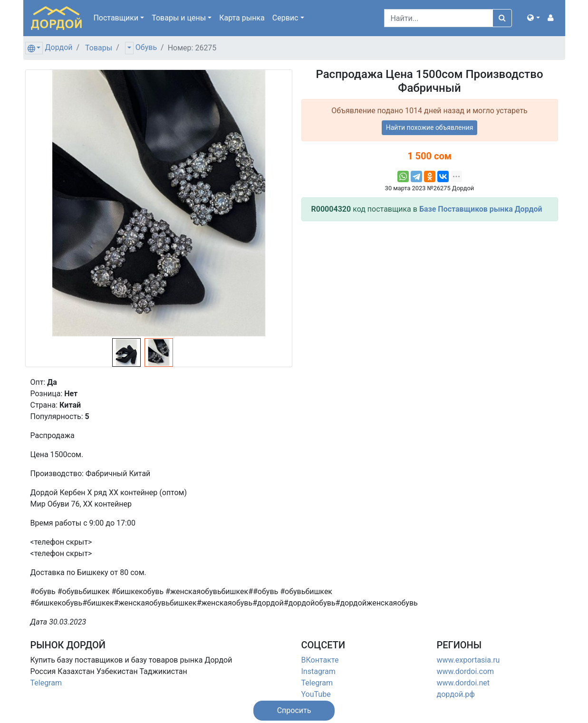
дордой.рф (456, 694)
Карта (242, 18)
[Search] (439, 18)
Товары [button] (179, 18)
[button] (533, 18)
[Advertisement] (430, 295)
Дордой (58, 47)
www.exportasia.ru (468, 660)
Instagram (318, 671)
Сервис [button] (285, 18)
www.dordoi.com (466, 671)
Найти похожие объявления (430, 127)
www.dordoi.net (463, 683)
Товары (99, 48)
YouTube (316, 694)
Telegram (46, 683)
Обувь (146, 47)
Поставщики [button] (116, 18)
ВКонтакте (320, 660)
